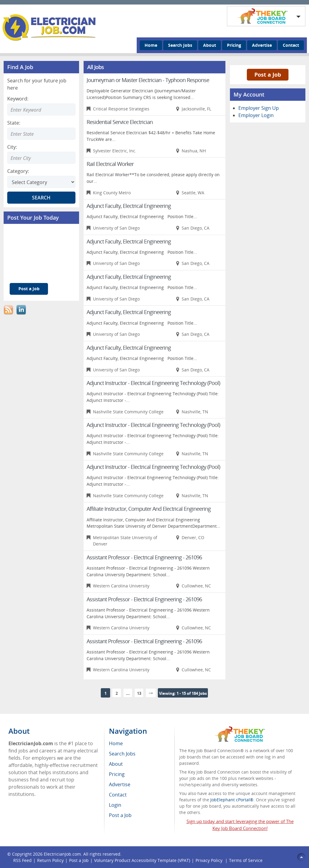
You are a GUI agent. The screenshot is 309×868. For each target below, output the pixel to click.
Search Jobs (180, 45)
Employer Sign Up (259, 108)
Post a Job (29, 289)
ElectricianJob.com (62, 854)
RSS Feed (22, 860)
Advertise (262, 45)
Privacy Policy (210, 860)
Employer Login (256, 115)
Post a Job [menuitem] (120, 815)
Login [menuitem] (115, 805)
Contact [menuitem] (118, 795)
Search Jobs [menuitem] (122, 754)
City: (12, 147)
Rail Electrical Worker (110, 164)
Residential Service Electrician (120, 122)
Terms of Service (246, 860)
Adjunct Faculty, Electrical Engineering (129, 206)
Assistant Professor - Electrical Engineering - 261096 (144, 557)
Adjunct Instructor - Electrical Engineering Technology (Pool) (153, 383)
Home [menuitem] (116, 743)
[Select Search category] (41, 182)
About (210, 45)
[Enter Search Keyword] (41, 110)
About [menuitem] (116, 764)
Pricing (234, 45)
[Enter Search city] (41, 158)
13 (139, 693)
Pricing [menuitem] (117, 774)
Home (151, 45)
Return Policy (50, 860)
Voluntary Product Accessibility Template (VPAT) (142, 860)
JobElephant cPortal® (232, 800)
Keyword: (18, 99)
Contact (291, 45)
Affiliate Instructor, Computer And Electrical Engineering (149, 509)
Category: (18, 171)
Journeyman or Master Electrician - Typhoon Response (148, 80)
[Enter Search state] (41, 134)
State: (14, 123)
